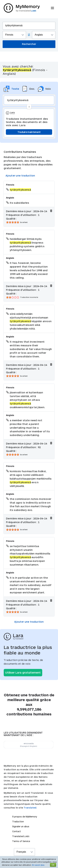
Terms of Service (21, 841)
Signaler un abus (21, 826)
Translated (21, 836)
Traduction (18, 821)
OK (53, 865)
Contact (17, 831)
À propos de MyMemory (25, 817)
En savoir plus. (38, 865)
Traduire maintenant (29, 132)
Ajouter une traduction (20, 175)
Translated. (30, 808)
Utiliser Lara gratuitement (23, 672)
